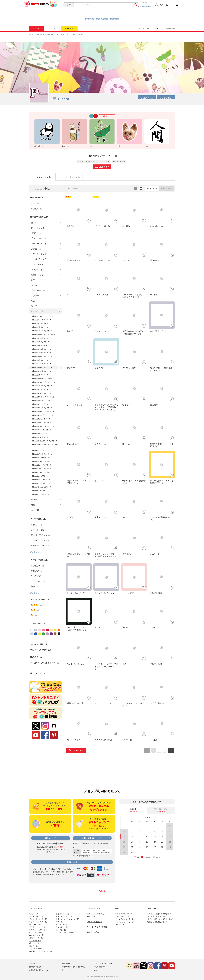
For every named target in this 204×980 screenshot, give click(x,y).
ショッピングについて (124, 914)
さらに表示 (34, 552)
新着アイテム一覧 (63, 914)
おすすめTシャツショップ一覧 (67, 919)
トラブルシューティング (125, 922)
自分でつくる (92, 916)
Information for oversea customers (102, 19)
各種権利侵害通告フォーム (157, 922)
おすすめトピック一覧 (64, 916)
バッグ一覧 (33, 946)
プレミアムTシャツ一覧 (38, 919)
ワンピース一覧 (35, 924)
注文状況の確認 (145, 7)
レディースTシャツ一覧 (38, 922)
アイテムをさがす (36, 908)
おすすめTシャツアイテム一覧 (41, 951)
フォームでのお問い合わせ (157, 916)
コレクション (166, 98)
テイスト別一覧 (62, 927)
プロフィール (147, 98)
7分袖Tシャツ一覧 (36, 938)
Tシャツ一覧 (34, 914)
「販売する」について (124, 916)
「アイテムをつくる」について (127, 919)
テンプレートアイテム (70, 177)
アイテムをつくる (94, 908)
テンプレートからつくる (96, 914)
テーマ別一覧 (61, 930)
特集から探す (39, 673)
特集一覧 (59, 922)
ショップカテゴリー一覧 (65, 932)
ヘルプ (158, 29)
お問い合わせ (170, 29)
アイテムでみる (152, 188)
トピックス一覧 (62, 924)
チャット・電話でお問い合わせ (159, 914)
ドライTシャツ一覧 (36, 916)
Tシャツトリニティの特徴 (97, 927)
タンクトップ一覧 (36, 932)
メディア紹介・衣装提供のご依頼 (160, 919)
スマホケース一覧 (36, 948)
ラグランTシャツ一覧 (37, 927)
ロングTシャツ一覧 (36, 935)
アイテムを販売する (95, 922)
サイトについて (121, 924)
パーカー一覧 (34, 943)
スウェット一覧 (35, 941)
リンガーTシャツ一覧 (37, 930)
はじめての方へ (93, 932)
